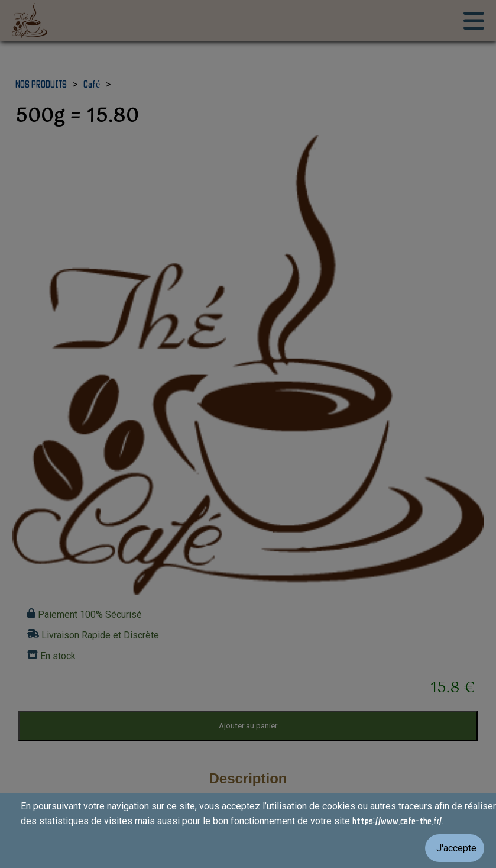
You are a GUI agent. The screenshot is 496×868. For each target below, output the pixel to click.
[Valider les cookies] (248, 848)
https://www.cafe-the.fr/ (397, 821)
